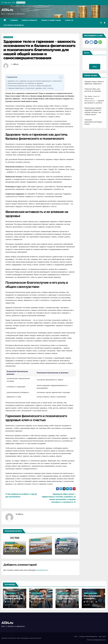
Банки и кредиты (30, 20)
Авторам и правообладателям (88, 636)
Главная (14, 20)
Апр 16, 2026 (11, 602)
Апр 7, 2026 (63, 602)
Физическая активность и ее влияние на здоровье (26, 83)
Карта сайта (102, 636)
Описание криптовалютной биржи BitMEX (93, 122)
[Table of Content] (61, 77)
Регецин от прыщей (64, 544)
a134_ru (16, 64)
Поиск (87, 53)
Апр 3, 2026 (90, 602)
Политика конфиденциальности (96, 640)
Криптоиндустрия (63, 593)
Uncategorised (8, 37)
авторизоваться (42, 570)
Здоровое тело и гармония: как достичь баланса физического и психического (35, 81)
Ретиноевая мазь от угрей (39, 544)
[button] (101, 23)
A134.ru (7, 10)
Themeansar (37, 638)
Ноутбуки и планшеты (14, 25)
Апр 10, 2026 (37, 602)
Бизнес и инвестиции (51, 20)
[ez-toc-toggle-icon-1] (60, 78)
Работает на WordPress (9, 638)
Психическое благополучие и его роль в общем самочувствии (30, 86)
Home (76, 636)
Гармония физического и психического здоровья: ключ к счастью (31, 88)
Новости (69, 20)
